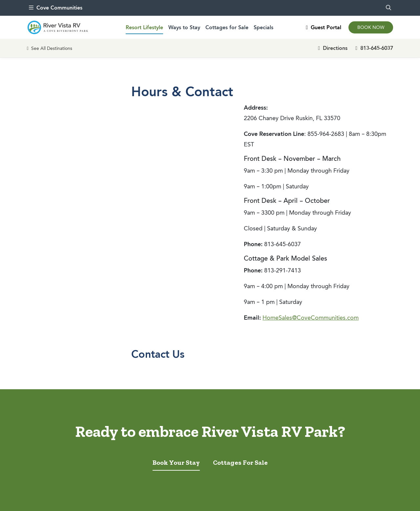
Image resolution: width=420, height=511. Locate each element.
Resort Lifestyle (144, 27)
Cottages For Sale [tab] (240, 462)
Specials (263, 27)
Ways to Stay (184, 27)
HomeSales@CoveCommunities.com (311, 318)
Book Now (371, 27)
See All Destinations (50, 48)
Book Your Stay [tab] (176, 462)
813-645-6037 (374, 48)
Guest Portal (324, 27)
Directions (333, 48)
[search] (388, 8)
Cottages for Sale (227, 27)
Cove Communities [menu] (56, 8)
